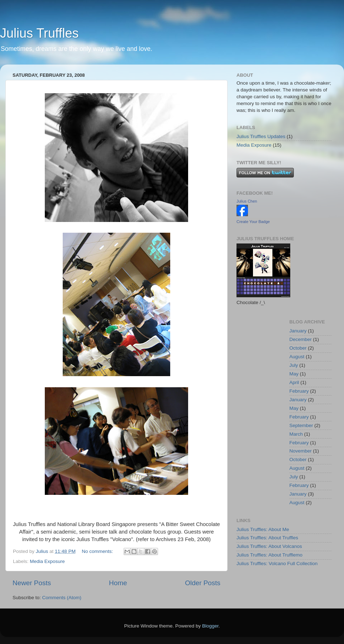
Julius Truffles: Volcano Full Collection (277, 563)
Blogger (210, 626)
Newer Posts (32, 583)
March (296, 434)
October (298, 348)
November (301, 451)
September (301, 425)
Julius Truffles (39, 33)
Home (118, 583)
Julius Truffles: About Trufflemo (269, 555)
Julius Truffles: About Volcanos (269, 546)
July (294, 365)
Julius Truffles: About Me (263, 529)
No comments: (98, 551)
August (297, 357)
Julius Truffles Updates (261, 136)
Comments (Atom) (62, 598)
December (301, 339)
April (294, 382)
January (298, 331)
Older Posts (203, 583)
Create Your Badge (253, 222)
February (299, 391)
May (294, 374)
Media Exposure (47, 561)
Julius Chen (247, 201)
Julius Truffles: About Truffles (267, 538)
